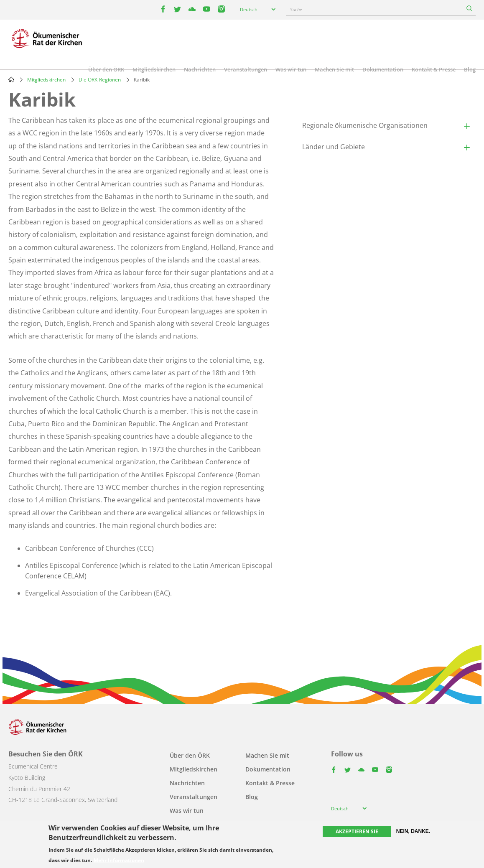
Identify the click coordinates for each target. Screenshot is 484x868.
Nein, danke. (413, 831)
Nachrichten (200, 69)
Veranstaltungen (246, 69)
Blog (470, 69)
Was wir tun (291, 69)
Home (11, 79)
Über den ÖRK (106, 69)
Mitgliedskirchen (154, 69)
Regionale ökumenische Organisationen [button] (365, 125)
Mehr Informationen (119, 860)
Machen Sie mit (334, 69)
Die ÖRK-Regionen (100, 80)
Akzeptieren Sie (357, 831)
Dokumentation (383, 69)
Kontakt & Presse (434, 69)
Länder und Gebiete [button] (334, 147)
